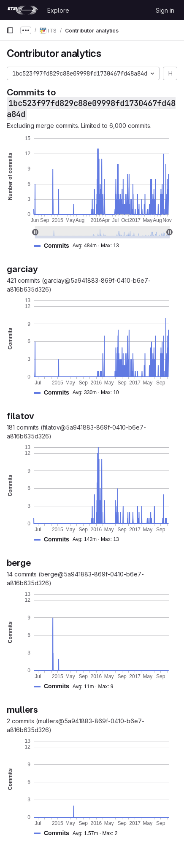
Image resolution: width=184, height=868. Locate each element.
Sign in (165, 10)
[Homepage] (23, 10)
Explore (58, 10)
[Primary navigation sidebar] (10, 30)
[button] (80, 246)
